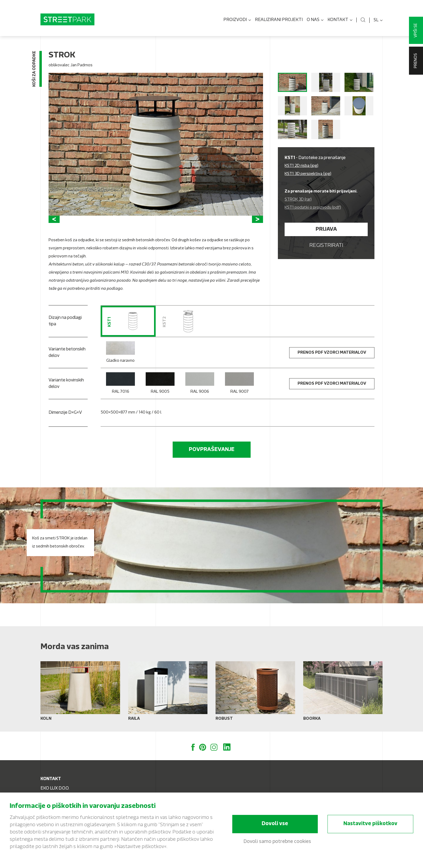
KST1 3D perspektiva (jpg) (308, 174)
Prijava (326, 229)
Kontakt (340, 20)
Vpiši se (416, 30)
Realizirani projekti (279, 20)
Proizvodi (237, 20)
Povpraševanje (212, 450)
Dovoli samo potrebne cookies (277, 842)
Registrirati (326, 246)
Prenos (416, 61)
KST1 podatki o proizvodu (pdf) (313, 208)
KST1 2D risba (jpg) (301, 166)
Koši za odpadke (34, 69)
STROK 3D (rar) (298, 200)
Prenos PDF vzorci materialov (332, 353)
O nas (315, 20)
